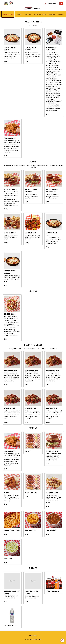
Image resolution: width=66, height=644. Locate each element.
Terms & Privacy (33, 636)
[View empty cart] (61, 3)
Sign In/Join (50, 3)
